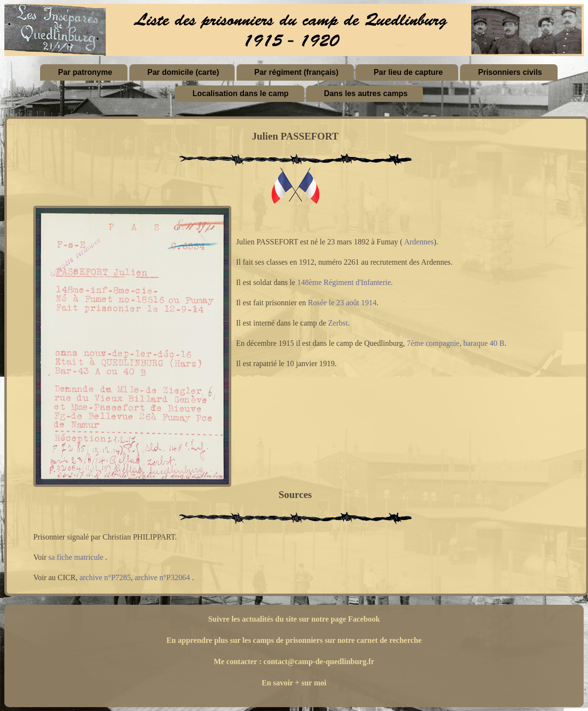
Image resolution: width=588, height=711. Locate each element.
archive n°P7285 (105, 577)
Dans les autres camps (366, 93)
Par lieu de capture (408, 72)
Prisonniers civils (510, 72)
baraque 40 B (484, 343)
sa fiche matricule (76, 557)
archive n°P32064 (162, 577)
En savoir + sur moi (294, 683)
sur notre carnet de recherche (373, 640)
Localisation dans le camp (241, 93)
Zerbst (338, 323)
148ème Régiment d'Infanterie (344, 282)
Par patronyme (85, 72)
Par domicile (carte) (183, 72)
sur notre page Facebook (339, 619)
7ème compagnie (433, 343)
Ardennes (419, 242)
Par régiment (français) (296, 72)
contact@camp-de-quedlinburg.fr (319, 661)
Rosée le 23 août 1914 (342, 303)
